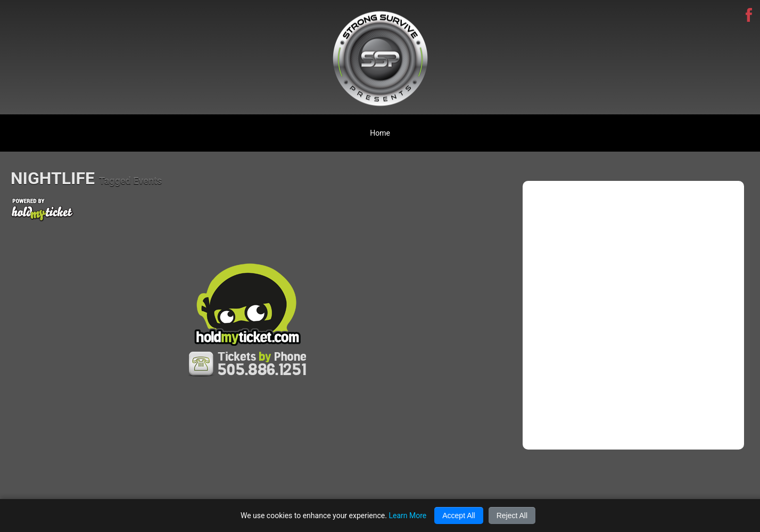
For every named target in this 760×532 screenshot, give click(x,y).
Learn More (407, 516)
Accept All (459, 516)
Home (380, 133)
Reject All (512, 516)
